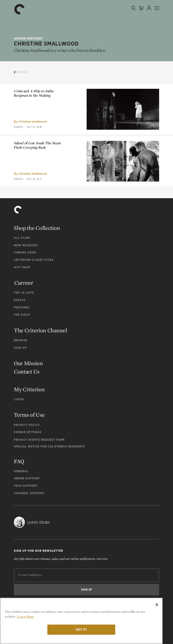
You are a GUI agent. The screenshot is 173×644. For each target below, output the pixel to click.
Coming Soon (25, 252)
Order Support (27, 478)
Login (19, 399)
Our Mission (28, 363)
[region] (81, 621)
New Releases (26, 245)
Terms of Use (29, 415)
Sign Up (20, 348)
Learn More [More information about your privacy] (26, 616)
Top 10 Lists (24, 293)
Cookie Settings (28, 432)
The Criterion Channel (41, 330)
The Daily (22, 315)
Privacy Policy (27, 425)
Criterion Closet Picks (34, 260)
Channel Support (29, 493)
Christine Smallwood (33, 122)
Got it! (81, 630)
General (21, 471)
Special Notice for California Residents (49, 446)
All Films (22, 238)
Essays (18, 127)
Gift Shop (22, 267)
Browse (21, 340)
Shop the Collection (37, 228)
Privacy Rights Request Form (39, 440)
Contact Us (27, 371)
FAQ (19, 461)
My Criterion (29, 389)
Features (22, 307)
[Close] (157, 605)
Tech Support (26, 486)
